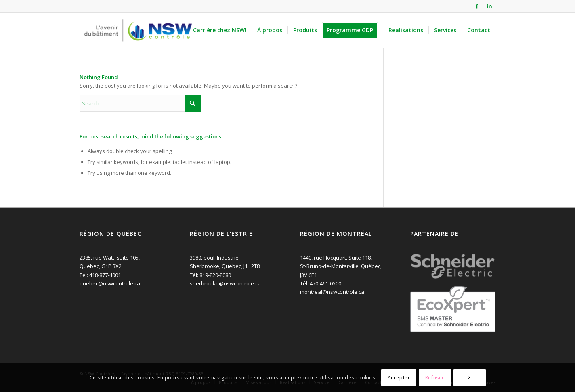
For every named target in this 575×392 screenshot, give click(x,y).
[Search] (140, 103)
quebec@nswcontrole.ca (110, 283)
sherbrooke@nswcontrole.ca (225, 283)
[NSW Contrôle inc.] (138, 30)
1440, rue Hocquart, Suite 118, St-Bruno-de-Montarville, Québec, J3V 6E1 (341, 266)
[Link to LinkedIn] (489, 6)
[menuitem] (220, 30)
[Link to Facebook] (477, 6)
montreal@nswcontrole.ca (332, 292)
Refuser (435, 378)
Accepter (399, 378)
